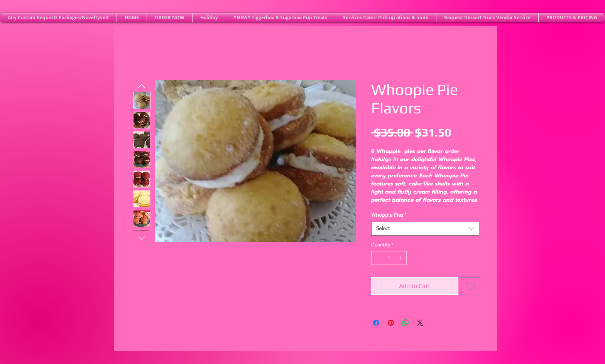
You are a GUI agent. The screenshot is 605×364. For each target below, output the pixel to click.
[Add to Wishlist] (470, 286)
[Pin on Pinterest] (391, 323)
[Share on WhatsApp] (406, 323)
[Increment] (401, 258)
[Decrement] (377, 258)
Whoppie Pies (389, 215)
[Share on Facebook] (376, 323)
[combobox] (425, 229)
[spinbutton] (389, 258)
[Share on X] (420, 323)
